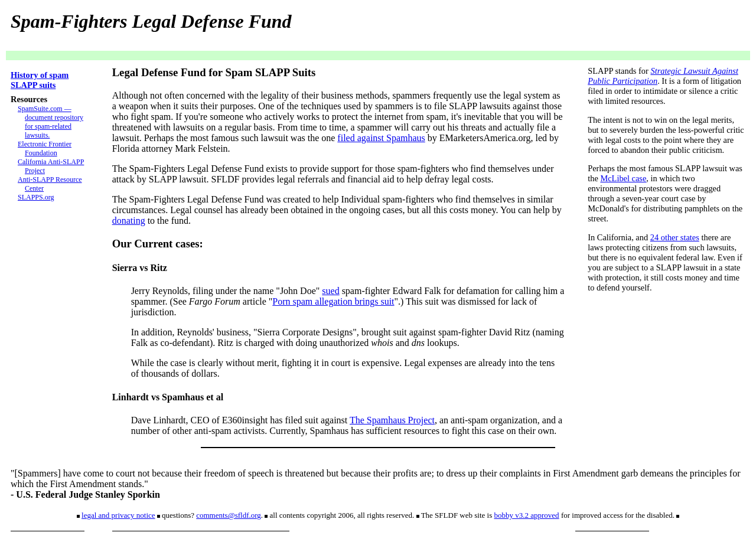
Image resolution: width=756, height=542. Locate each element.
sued (330, 291)
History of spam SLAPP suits (40, 80)
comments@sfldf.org (229, 515)
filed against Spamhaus (381, 138)
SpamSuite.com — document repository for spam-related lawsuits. (50, 122)
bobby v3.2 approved (527, 515)
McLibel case (623, 178)
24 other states (675, 237)
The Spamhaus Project (392, 420)
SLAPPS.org (36, 197)
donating (129, 221)
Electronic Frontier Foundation (45, 148)
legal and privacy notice (118, 515)
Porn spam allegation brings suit (333, 301)
